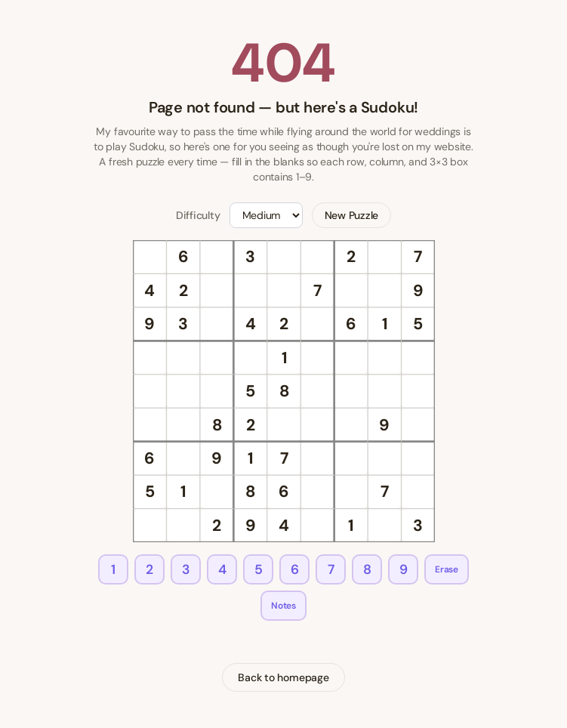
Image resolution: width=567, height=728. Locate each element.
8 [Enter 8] (367, 569)
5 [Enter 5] (259, 569)
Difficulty (198, 215)
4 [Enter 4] (222, 569)
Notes (283, 606)
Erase (447, 569)
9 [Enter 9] (404, 569)
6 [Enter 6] (295, 569)
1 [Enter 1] (113, 569)
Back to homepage (283, 677)
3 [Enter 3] (186, 569)
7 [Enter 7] (331, 569)
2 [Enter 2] (149, 569)
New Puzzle (352, 215)
